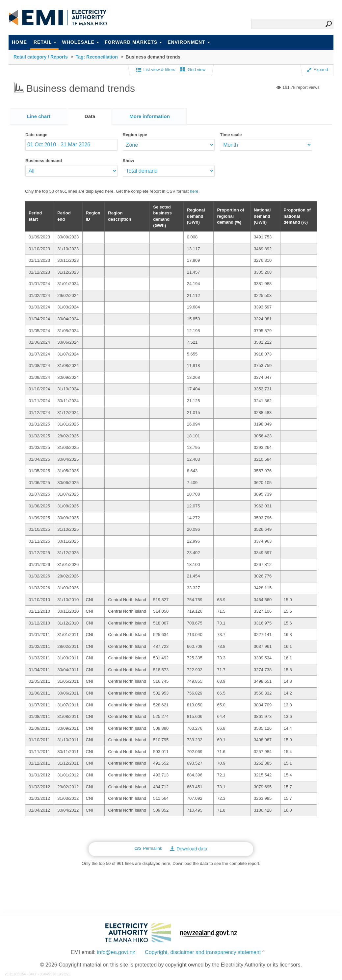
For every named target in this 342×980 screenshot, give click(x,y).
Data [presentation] (90, 116)
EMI (58, 18)
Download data (188, 849)
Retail (45, 42)
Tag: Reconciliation (97, 57)
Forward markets (133, 42)
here (194, 191)
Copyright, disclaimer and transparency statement (203, 952)
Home (19, 42)
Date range (36, 135)
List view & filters (156, 70)
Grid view (193, 70)
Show (129, 161)
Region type (135, 135)
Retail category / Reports (41, 57)
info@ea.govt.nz (116, 952)
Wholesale (80, 42)
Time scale (231, 135)
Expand (317, 70)
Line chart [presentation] (39, 116)
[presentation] (150, 116)
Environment (189, 42)
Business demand (44, 161)
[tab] (39, 116)
